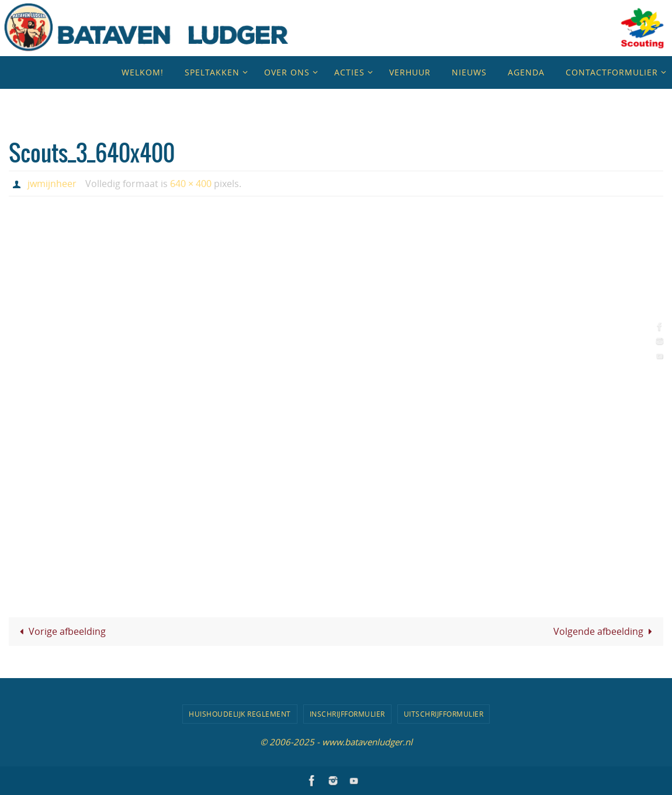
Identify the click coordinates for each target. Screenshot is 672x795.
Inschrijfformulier (347, 714)
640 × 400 (191, 184)
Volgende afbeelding (605, 631)
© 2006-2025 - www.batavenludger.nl (336, 742)
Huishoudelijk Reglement (240, 714)
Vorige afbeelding (60, 631)
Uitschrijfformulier (444, 714)
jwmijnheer (52, 184)
